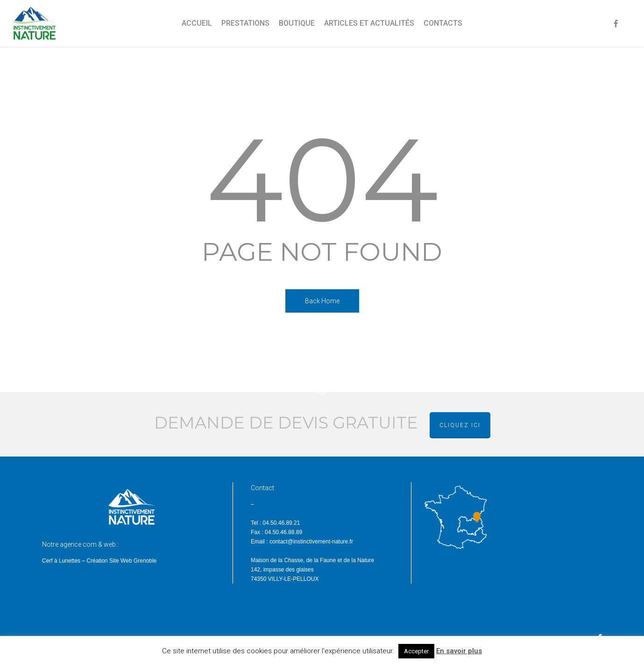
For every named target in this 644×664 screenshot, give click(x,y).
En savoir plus (459, 651)
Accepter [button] (416, 651)
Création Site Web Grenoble (121, 561)
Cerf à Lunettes (61, 561)
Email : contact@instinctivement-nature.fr (302, 542)
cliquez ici (460, 425)
